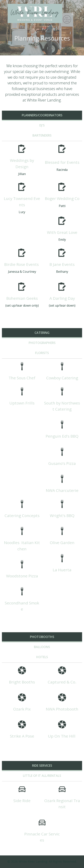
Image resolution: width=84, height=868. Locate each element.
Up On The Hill (62, 736)
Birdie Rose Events (21, 264)
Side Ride (22, 801)
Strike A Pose (22, 736)
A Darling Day (62, 298)
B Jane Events (62, 264)
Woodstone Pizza (22, 576)
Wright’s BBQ (62, 516)
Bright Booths (22, 682)
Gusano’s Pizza (62, 463)
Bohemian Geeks (22, 298)
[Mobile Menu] (73, 14)
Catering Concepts (22, 516)
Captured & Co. (62, 682)
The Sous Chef (22, 378)
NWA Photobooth (62, 709)
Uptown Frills (22, 403)
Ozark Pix (22, 709)
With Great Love (62, 232)
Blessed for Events (62, 162)
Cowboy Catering (62, 378)
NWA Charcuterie (62, 490)
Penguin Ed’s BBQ (62, 436)
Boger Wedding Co (62, 198)
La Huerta (62, 570)
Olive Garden (62, 543)
